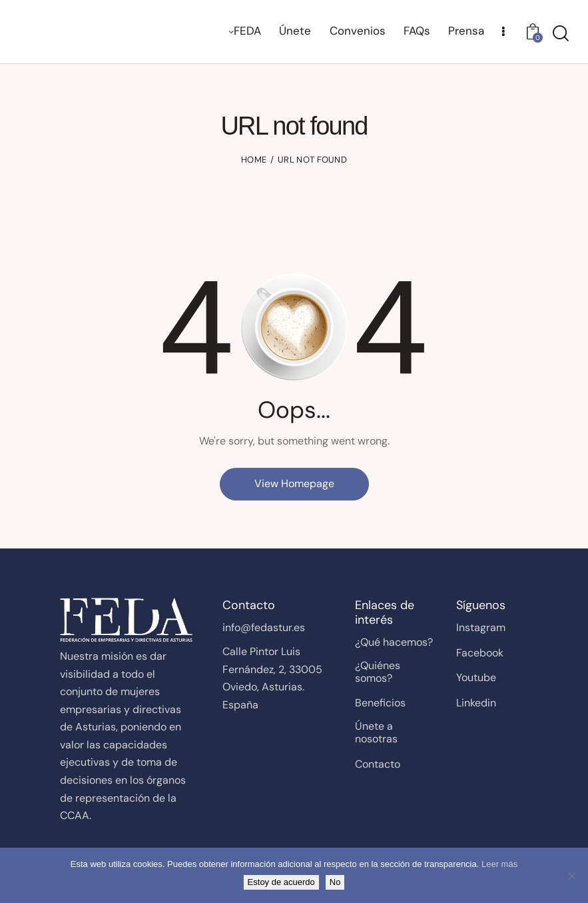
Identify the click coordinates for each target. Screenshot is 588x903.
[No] (571, 876)
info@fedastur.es (264, 627)
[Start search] (561, 34)
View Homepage (294, 483)
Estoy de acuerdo (281, 882)
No (335, 882)
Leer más (499, 864)
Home (254, 160)
